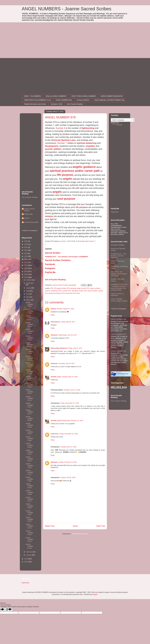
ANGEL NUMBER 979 (29, 351)
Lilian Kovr (55, 434)
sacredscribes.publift (31, 222)
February (29, 552)
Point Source (55, 322)
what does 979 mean (73, 293)
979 (52, 288)
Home (75, 526)
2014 (26, 271)
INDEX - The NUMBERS (33, 96)
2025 (26, 244)
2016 (26, 265)
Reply (53, 315)
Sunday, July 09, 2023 (68, 477)
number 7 (64, 241)
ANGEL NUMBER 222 (118, 334)
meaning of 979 (56, 291)
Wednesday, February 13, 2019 (72, 421)
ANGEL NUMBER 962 (29, 466)
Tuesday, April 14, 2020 (68, 447)
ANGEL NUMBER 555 (118, 351)
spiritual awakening (87, 143)
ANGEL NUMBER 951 (29, 540)
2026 (26, 241)
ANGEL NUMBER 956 (29, 506)
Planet (122, 374)
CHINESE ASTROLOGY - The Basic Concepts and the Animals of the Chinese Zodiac (119, 287)
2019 (26, 256)
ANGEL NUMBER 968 (29, 425)
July (28, 291)
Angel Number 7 (90, 241)
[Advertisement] (75, 40)
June (28, 294)
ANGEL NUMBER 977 (29, 365)
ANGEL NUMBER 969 (29, 419)
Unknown (54, 335)
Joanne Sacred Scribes (29, 210)
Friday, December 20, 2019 (69, 434)
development (52, 146)
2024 (26, 247)
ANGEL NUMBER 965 (29, 445)
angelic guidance (84, 167)
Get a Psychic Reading (30, 197)
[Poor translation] (9, 609)
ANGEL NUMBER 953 (29, 526)
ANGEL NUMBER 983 (29, 325)
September (30, 283)
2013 (26, 274)
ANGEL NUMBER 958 (29, 492)
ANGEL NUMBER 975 (29, 378)
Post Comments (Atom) (80, 534)
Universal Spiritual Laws (63, 140)
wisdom (49, 216)
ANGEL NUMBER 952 (29, 533)
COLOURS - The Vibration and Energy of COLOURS (119, 274)
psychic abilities (53, 149)
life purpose (65, 175)
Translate (116, 125)
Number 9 (60, 128)
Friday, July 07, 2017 (75, 348)
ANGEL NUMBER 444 (118, 319)
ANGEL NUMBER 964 (29, 452)
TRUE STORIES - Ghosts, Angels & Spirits (119, 300)
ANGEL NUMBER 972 (29, 398)
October (29, 280)
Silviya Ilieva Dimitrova (59, 348)
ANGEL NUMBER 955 (29, 513)
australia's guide (121, 375)
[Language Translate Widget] (123, 120)
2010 (26, 562)
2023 (26, 250)
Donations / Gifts (56, 104)
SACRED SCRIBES (118, 245)
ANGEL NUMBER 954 (29, 519)
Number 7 (62, 143)
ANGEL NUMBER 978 (29, 358)
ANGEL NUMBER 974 (29, 385)
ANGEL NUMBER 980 (29, 345)
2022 (26, 253)
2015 (26, 268)
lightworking (88, 128)
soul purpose (66, 199)
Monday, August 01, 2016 (65, 309)
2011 (26, 559)
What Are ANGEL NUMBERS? (56, 96)
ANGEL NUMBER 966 (29, 439)
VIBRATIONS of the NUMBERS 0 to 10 (38, 100)
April (28, 297)
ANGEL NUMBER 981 (29, 338)
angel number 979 (83, 288)
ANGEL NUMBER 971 (29, 405)
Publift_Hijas (28, 214)
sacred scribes (92, 291)
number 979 (67, 291)
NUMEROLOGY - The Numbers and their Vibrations (118, 256)
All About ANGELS (83, 100)
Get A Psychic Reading (75, 104)
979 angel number (60, 288)
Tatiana (53, 309)
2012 (26, 277)
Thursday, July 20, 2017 (67, 363)
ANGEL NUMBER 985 (29, 311)
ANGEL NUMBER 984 (29, 318)
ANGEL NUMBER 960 (29, 479)
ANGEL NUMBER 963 (29, 459)
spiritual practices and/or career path (75, 171)
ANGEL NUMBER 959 (29, 486)
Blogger (95, 594)
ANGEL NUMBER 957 (29, 499)
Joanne (48, 291)
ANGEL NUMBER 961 (29, 472)
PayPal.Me (115, 212)
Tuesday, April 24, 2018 (69, 377)
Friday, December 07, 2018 (70, 403)
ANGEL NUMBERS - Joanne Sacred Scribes (67, 9)
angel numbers (95, 288)
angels (68, 179)
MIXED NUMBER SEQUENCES (112, 96)
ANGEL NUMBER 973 (29, 392)
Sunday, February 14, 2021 (68, 462)
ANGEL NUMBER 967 (29, 432)
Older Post (101, 526)
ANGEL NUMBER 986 (29, 304)
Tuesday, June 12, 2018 (72, 390)
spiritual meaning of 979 (57, 293)
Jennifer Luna (56, 377)
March (28, 300)
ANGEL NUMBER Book (64, 100)
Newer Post (50, 526)
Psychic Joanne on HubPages (117, 295)
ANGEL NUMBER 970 (29, 412)
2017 (26, 262)
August (29, 288)
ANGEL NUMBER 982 (29, 331)
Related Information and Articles (35, 104)
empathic (90, 146)
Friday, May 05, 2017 (68, 322)
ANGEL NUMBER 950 (29, 546)
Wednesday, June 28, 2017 (68, 335)
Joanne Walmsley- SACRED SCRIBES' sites (109, 100)
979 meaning (71, 288)
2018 (26, 259)
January (29, 555)
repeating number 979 (79, 291)
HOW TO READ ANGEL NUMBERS (84, 96)
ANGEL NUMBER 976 (29, 372)
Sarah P (27, 218)
